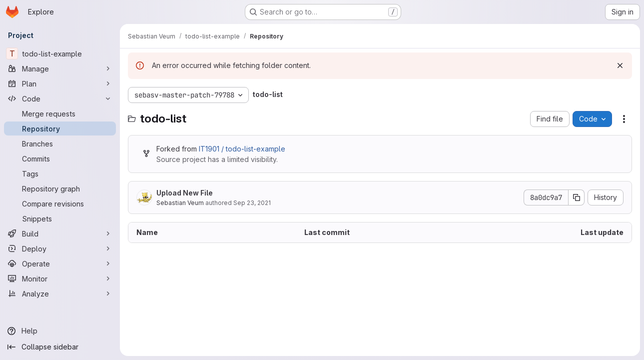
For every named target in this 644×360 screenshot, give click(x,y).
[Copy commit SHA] (577, 197)
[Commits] (60, 158)
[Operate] (60, 263)
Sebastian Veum (180, 203)
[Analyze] (60, 293)
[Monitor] (60, 278)
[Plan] (60, 83)
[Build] (60, 233)
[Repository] (60, 128)
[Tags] (60, 173)
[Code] (60, 98)
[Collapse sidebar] (60, 347)
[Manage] (60, 68)
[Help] (60, 331)
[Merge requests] (60, 113)
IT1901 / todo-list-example (242, 149)
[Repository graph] (60, 188)
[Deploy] (60, 248)
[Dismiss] (620, 65)
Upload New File (185, 193)
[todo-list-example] (60, 53)
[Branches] (60, 143)
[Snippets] (60, 218)
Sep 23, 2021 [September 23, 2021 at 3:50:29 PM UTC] (252, 203)
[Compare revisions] (60, 203)
